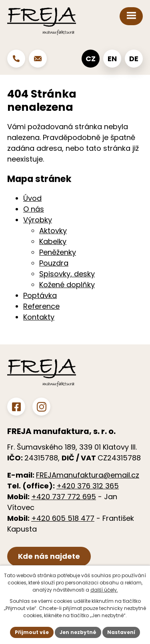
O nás (34, 209)
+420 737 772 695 (64, 497)
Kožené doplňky (67, 285)
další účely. (104, 590)
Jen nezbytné (78, 632)
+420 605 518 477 (63, 518)
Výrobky (38, 220)
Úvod (32, 198)
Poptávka (40, 295)
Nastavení (121, 632)
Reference (41, 306)
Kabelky (53, 241)
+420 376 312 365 (88, 486)
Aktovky (53, 231)
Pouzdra (54, 263)
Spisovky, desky (67, 274)
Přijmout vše (32, 632)
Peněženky (58, 252)
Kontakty (39, 317)
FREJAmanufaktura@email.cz (88, 475)
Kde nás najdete (49, 556)
